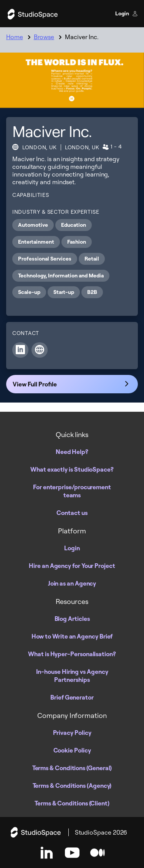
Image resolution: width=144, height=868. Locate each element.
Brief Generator (72, 697)
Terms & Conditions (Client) (72, 803)
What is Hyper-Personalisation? (72, 654)
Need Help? (72, 452)
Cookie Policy (72, 750)
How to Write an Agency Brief (72, 636)
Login (127, 13)
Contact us (72, 513)
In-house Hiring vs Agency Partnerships (72, 676)
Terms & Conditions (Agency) (72, 785)
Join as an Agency (72, 583)
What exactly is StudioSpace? (72, 469)
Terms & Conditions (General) (72, 768)
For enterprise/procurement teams (72, 491)
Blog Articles (72, 619)
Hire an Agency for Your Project (72, 566)
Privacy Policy (72, 733)
